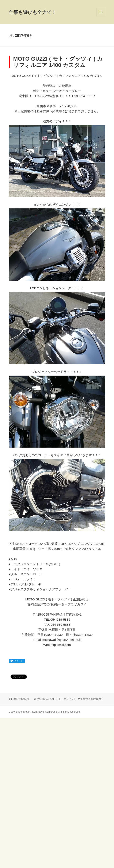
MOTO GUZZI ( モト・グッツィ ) (56, 699)
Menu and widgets (101, 16)
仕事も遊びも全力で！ (33, 12)
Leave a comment (92, 699)
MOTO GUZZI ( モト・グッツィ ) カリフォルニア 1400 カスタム (58, 62)
